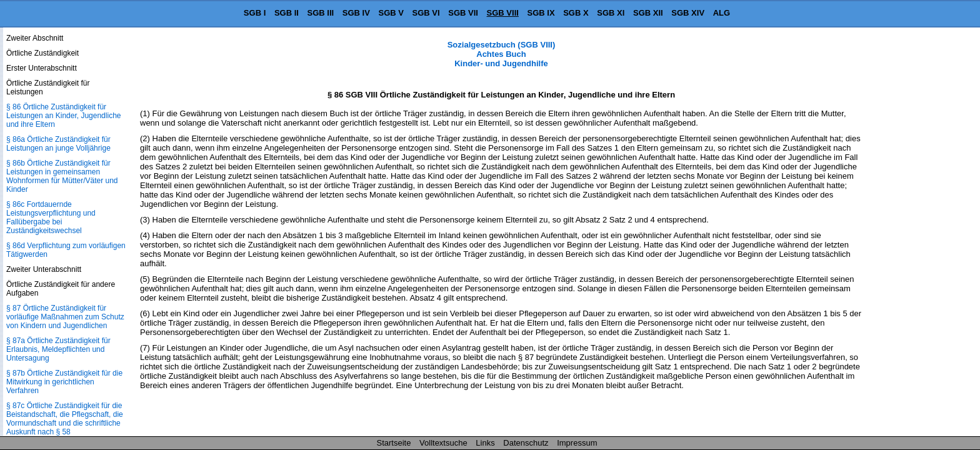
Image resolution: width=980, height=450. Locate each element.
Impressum (577, 443)
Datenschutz (526, 443)
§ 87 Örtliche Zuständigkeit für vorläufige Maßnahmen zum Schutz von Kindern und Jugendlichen (65, 317)
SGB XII (648, 13)
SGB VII (463, 13)
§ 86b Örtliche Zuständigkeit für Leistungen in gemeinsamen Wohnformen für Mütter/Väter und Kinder (62, 176)
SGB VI (426, 13)
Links (485, 443)
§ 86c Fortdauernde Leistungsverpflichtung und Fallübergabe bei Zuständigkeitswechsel (51, 217)
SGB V (391, 13)
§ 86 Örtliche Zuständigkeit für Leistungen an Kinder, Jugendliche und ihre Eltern (63, 116)
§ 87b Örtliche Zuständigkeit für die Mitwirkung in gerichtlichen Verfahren (64, 382)
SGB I (255, 13)
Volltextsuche (443, 443)
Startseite (394, 443)
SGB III (321, 13)
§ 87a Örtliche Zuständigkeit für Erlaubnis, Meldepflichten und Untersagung (58, 349)
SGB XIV (688, 13)
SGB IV (356, 13)
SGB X (576, 13)
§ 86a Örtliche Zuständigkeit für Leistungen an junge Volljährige (58, 144)
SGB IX (541, 13)
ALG (722, 13)
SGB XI (611, 13)
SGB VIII (503, 13)
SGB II (287, 13)
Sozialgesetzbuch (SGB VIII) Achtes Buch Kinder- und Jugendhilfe (502, 54)
